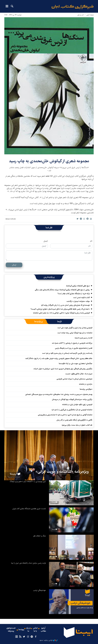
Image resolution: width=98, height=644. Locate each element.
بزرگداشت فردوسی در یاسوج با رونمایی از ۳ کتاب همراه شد (72, 343)
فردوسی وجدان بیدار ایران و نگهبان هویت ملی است (75, 328)
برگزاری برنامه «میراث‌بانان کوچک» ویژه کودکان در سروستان (72, 399)
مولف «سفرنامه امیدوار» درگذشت (78, 301)
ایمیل (46, 241)
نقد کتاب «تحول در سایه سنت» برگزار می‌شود (77, 425)
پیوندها (21, 630)
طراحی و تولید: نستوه (49, 640)
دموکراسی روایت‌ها (86, 389)
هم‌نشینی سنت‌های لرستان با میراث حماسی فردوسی (74, 379)
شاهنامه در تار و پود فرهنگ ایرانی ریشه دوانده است (75, 333)
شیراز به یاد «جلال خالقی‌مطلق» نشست (79, 374)
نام (91, 241)
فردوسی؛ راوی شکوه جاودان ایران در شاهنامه (77, 404)
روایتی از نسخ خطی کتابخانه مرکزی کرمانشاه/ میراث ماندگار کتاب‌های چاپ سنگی (62, 290)
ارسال (14, 265)
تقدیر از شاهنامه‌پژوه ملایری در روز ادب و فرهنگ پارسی (74, 348)
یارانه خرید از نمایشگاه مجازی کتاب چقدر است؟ (74, 294)
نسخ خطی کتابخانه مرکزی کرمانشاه (78, 286)
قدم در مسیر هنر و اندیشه (83, 338)
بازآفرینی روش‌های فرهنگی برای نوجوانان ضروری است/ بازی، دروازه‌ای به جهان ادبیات (63, 369)
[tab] (60, 321)
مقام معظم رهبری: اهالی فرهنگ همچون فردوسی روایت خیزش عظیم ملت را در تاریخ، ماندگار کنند (59, 358)
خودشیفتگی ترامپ (40, 590)
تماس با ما (35, 630)
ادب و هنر (81, 15)
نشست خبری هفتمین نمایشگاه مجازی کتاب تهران (29, 509)
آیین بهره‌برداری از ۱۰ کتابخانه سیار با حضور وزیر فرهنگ (28, 481)
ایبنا (73, 7)
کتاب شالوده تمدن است (82, 298)
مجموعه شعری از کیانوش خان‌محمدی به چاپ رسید (49, 161)
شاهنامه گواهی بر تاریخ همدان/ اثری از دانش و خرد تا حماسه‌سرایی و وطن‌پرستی (65, 415)
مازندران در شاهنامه (86, 384)
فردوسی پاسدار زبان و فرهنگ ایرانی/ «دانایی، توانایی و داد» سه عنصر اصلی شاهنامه (61, 313)
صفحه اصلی (90, 15)
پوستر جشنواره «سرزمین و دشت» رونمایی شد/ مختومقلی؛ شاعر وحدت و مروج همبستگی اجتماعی (59, 394)
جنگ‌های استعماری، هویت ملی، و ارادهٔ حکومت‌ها (76, 364)
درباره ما (28, 630)
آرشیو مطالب (43, 630)
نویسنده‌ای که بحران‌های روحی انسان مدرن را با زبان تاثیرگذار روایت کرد (65, 305)
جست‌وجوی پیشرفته (11, 630)
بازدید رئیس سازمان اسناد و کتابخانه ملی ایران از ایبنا (28, 563)
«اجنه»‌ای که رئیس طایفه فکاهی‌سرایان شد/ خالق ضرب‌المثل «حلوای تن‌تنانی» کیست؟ (60, 309)
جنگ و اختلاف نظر (39, 536)
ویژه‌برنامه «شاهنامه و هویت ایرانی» (62, 472)
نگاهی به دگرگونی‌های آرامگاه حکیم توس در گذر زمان (74, 420)
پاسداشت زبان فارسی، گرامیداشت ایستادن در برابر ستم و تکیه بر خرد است (67, 353)
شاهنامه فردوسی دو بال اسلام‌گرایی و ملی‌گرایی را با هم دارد (72, 410)
